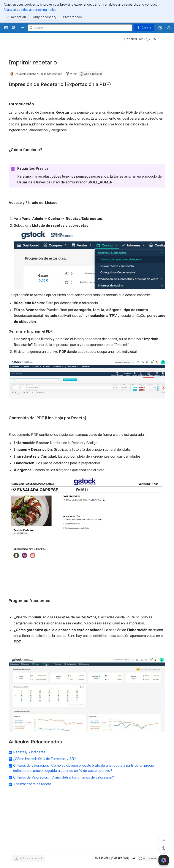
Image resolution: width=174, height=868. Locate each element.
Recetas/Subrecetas (29, 752)
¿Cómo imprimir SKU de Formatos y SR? (44, 759)
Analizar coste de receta (32, 784)
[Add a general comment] (28, 858)
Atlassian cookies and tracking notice (30, 9)
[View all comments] (164, 840)
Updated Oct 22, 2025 (140, 39)
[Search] (80, 28)
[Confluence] (22, 28)
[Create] (144, 28)
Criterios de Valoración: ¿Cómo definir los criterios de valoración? (63, 777)
